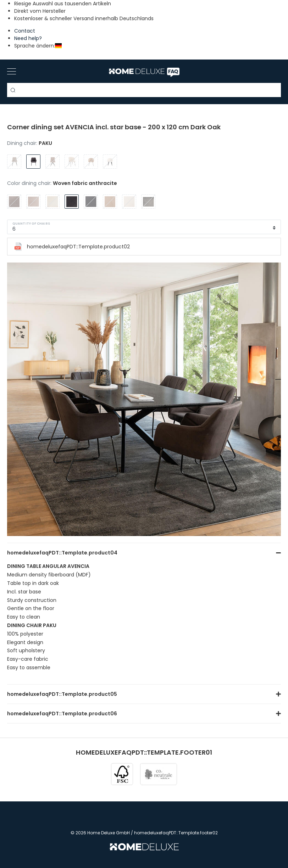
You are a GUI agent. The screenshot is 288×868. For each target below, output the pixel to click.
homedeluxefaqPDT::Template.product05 (62, 694)
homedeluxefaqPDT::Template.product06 (62, 714)
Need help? (28, 38)
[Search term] (144, 90)
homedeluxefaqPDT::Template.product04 (62, 553)
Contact (25, 31)
